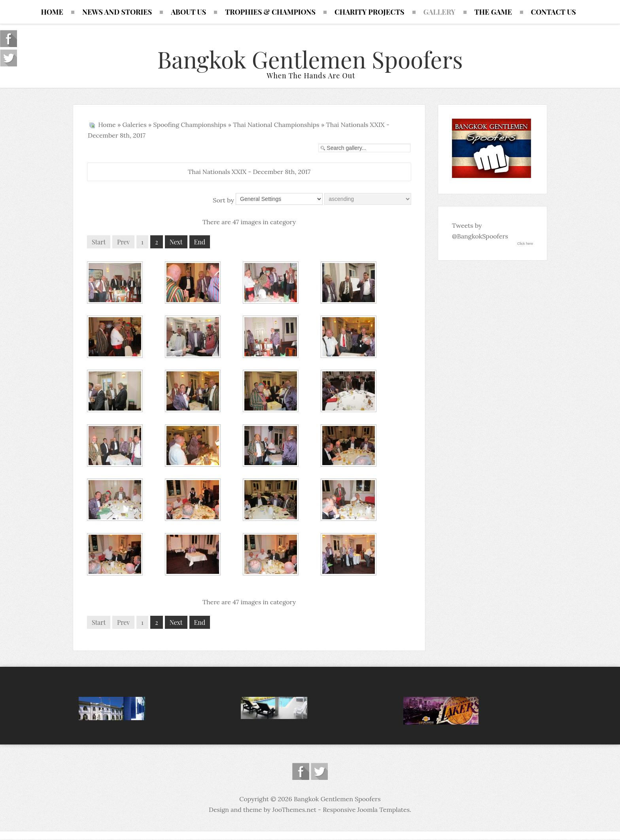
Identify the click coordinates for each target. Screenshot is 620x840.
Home (107, 125)
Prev (123, 243)
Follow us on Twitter (319, 772)
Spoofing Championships (190, 125)
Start (99, 243)
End (200, 243)
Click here (525, 244)
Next (176, 243)
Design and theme (235, 810)
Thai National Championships (276, 125)
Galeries (135, 125)
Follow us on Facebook (301, 772)
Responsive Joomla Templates (366, 810)
